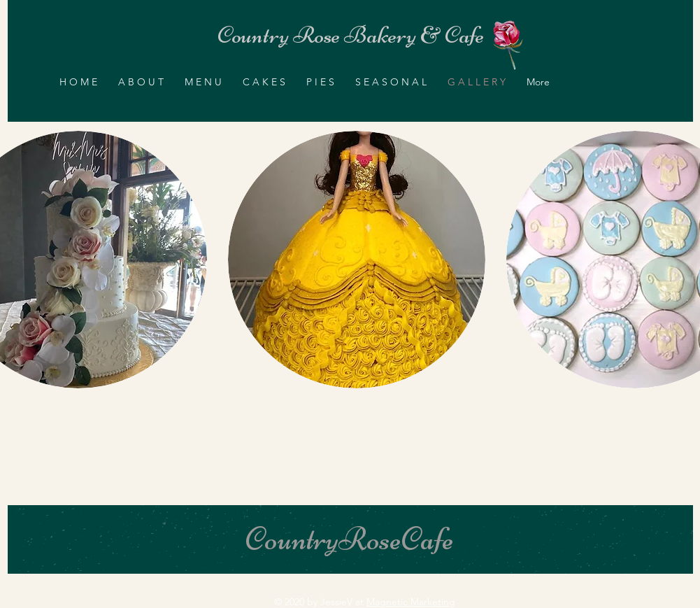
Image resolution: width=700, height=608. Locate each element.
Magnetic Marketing (411, 602)
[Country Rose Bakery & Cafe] (351, 35)
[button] (357, 260)
